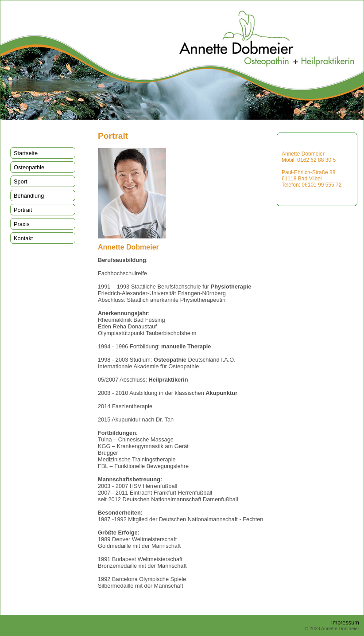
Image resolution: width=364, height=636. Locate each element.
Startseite (26, 153)
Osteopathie (29, 167)
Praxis (22, 224)
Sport (21, 181)
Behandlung (29, 196)
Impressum (345, 622)
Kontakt (23, 238)
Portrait (23, 210)
